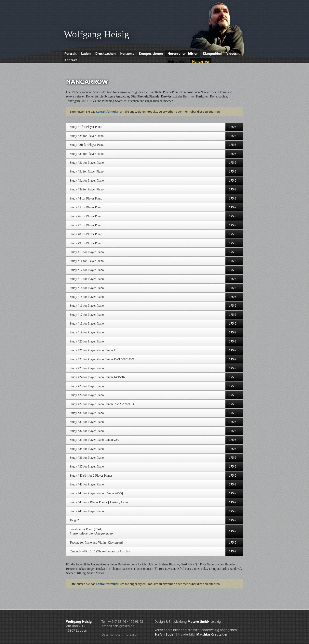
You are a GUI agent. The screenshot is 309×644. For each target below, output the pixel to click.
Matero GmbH (199, 622)
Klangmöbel (212, 54)
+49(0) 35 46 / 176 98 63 (126, 622)
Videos (231, 54)
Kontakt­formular (107, 112)
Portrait (71, 54)
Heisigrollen (177, 61)
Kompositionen (151, 54)
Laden (86, 54)
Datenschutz (111, 634)
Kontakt (71, 60)
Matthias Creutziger (212, 634)
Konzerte (127, 54)
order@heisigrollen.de (118, 626)
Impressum (131, 634)
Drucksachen (105, 54)
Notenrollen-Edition (183, 54)
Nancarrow (201, 61)
